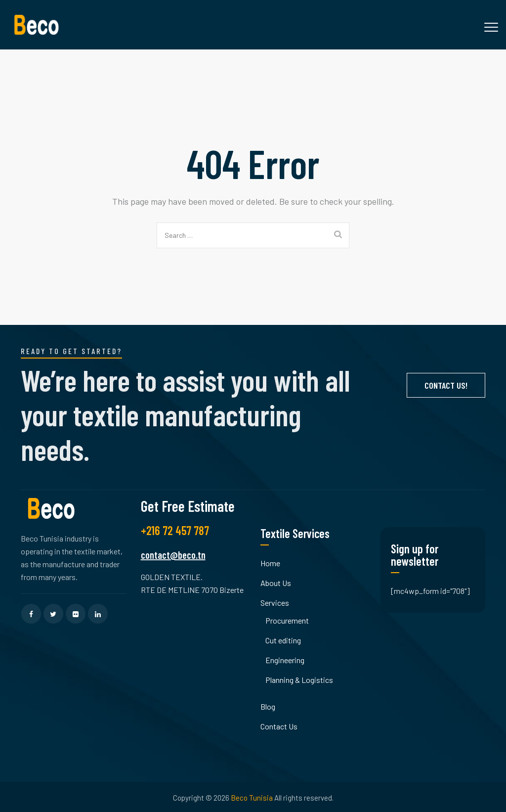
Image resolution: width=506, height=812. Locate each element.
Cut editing (283, 640)
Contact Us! (446, 385)
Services (275, 603)
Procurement (287, 620)
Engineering (285, 660)
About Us (276, 583)
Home (270, 563)
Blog (268, 706)
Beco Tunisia (252, 798)
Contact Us (279, 726)
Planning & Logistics (299, 680)
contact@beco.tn (173, 555)
